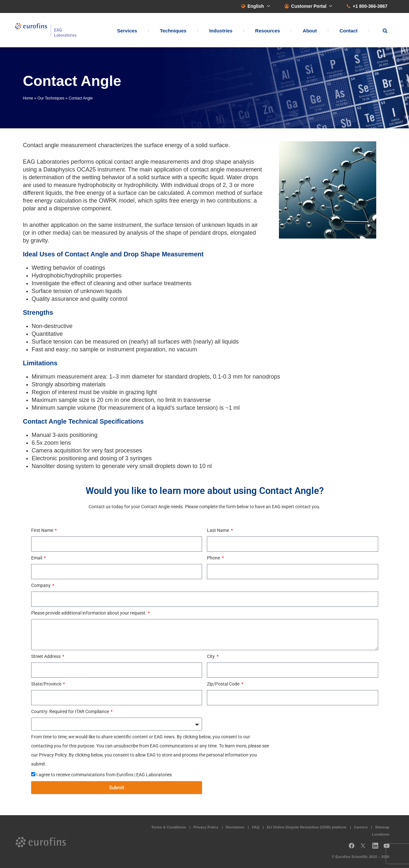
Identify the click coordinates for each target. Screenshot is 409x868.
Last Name (218, 530)
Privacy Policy (206, 827)
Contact (349, 31)
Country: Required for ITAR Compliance (71, 711)
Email (37, 558)
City (211, 656)
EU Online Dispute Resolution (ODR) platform (307, 827)
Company (41, 585)
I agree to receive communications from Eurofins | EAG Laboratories (104, 775)
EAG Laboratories (47, 30)
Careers (361, 827)
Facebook (352, 848)
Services (127, 31)
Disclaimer (235, 827)
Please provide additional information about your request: (89, 613)
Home (28, 98)
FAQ (255, 827)
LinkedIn (377, 848)
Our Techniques (51, 98)
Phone (214, 558)
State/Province (47, 684)
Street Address (46, 656)
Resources (268, 31)
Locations (381, 834)
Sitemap (382, 827)
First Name (43, 530)
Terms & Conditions (168, 827)
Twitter (365, 848)
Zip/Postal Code (224, 684)
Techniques (173, 31)
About (310, 31)
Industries (221, 31)
